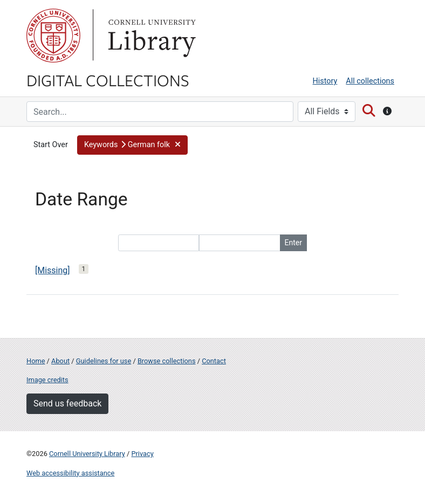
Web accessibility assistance (70, 473)
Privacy (142, 454)
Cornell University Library (87, 454)
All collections (370, 81)
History (325, 81)
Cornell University (53, 36)
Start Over (51, 145)
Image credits (47, 380)
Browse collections (167, 361)
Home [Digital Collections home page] (36, 361)
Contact (214, 361)
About (60, 361)
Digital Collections (108, 80)
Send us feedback (67, 403)
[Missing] (53, 270)
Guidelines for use (104, 361)
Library (150, 36)
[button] (132, 145)
